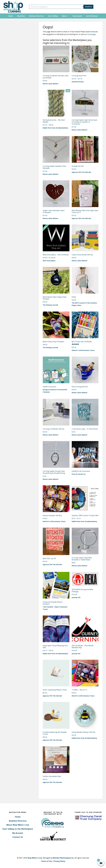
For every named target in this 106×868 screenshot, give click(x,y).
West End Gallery (49, 260)
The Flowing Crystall (50, 305)
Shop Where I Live (35, 858)
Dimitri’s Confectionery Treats (83, 350)
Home (18, 816)
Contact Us (18, 837)
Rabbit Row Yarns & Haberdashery (55, 128)
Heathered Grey (78, 81)
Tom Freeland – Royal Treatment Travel (55, 608)
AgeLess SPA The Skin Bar (81, 172)
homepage (92, 34)
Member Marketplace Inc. (63, 858)
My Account (18, 833)
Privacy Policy (59, 861)
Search (88, 7)
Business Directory (18, 821)
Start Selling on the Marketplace (18, 829)
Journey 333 (76, 597)
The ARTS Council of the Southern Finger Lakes (84, 304)
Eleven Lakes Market (51, 83)
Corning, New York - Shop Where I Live (12, 7)
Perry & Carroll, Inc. (79, 474)
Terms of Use (46, 861)
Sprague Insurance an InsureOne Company (55, 391)
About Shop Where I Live (18, 825)
